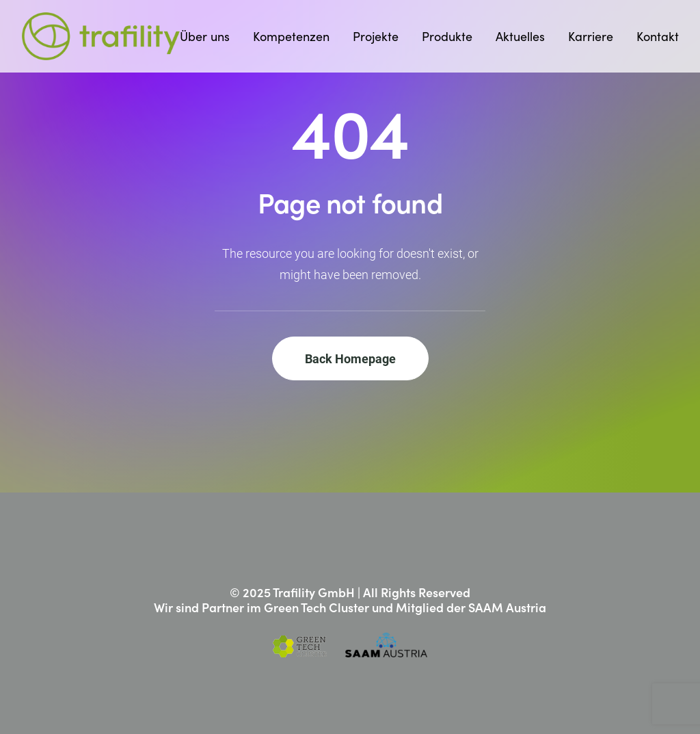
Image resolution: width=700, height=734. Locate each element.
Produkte (447, 36)
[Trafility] (101, 36)
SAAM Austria (507, 607)
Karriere (591, 36)
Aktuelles (520, 36)
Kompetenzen (291, 36)
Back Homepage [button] (350, 358)
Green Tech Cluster (317, 607)
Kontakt (658, 36)
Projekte (376, 36)
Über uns (205, 36)
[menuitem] (210, 36)
